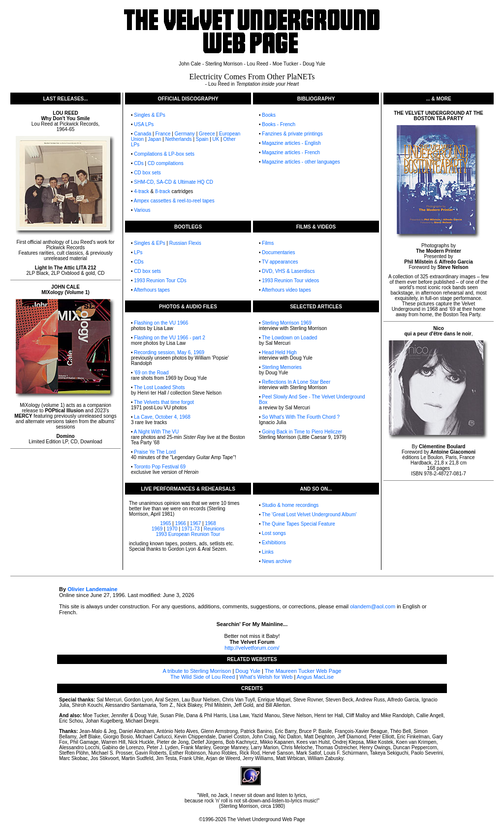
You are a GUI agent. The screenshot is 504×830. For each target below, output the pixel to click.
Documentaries (278, 252)
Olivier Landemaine (92, 589)
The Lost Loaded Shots (159, 387)
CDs (139, 163)
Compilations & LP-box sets (164, 154)
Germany (185, 134)
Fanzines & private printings (292, 134)
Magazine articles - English (291, 143)
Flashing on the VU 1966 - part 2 (170, 338)
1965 (165, 523)
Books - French (279, 124)
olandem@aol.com (373, 606)
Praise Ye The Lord (155, 452)
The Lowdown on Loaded (289, 338)
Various (142, 210)
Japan (154, 139)
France (163, 134)
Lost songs (274, 533)
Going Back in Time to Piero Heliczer (302, 432)
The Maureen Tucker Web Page (303, 671)
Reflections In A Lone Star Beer (296, 382)
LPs (138, 252)
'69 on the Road (151, 373)
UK (216, 139)
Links (268, 552)
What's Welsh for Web (266, 677)
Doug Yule (248, 671)
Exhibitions (274, 543)
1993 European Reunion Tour (188, 534)
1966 (181, 523)
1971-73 (191, 529)
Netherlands (179, 139)
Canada (142, 134)
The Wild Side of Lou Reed (203, 677)
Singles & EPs (149, 115)
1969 (157, 529)
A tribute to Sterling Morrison (197, 671)
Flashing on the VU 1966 (161, 323)
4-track (142, 191)
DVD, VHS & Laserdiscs (288, 271)
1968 (210, 523)
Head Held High (279, 352)
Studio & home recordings (290, 505)
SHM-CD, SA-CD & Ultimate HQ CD (173, 182)
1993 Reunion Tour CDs (160, 281)
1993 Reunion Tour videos (290, 281)
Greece (207, 134)
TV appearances (280, 262)
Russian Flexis (185, 243)
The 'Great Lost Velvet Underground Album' (309, 515)
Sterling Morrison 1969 (287, 323)
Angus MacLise (315, 677)
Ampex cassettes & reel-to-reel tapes (174, 201)
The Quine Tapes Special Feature (299, 524)
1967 (195, 523)
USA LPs (144, 124)
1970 (172, 529)
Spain (202, 139)
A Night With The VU (157, 432)
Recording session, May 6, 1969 (169, 352)
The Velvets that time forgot (164, 402)
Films (268, 243)
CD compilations (166, 163)
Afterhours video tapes (286, 290)
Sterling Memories (282, 367)
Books (269, 115)
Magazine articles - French (291, 152)
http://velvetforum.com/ (252, 648)
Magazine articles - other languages (301, 162)
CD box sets (147, 173)
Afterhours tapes (152, 290)
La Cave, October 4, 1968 (162, 417)
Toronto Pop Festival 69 (160, 467)
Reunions (214, 529)
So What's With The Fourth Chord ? (301, 417)
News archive (277, 561)
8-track (163, 191)
